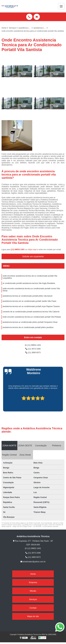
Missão (33, 591)
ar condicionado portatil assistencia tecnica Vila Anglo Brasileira (29, 283)
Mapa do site (33, 616)
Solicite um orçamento (33, 256)
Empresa (33, 582)
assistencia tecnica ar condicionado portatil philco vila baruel (27, 296)
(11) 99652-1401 (18, 250)
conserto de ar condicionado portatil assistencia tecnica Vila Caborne (31, 312)
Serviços (33, 599)
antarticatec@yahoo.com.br (33, 562)
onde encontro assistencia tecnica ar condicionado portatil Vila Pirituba (32, 317)
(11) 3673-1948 (33, 349)
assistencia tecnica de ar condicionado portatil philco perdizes (28, 327)
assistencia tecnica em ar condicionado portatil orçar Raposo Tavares (31, 306)
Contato (33, 608)
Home (33, 574)
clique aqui (32, 250)
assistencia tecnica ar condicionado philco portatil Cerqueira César (30, 322)
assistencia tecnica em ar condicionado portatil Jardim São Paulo (29, 301)
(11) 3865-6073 (33, 353)
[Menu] (61, 6)
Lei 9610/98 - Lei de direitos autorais (46, 526)
